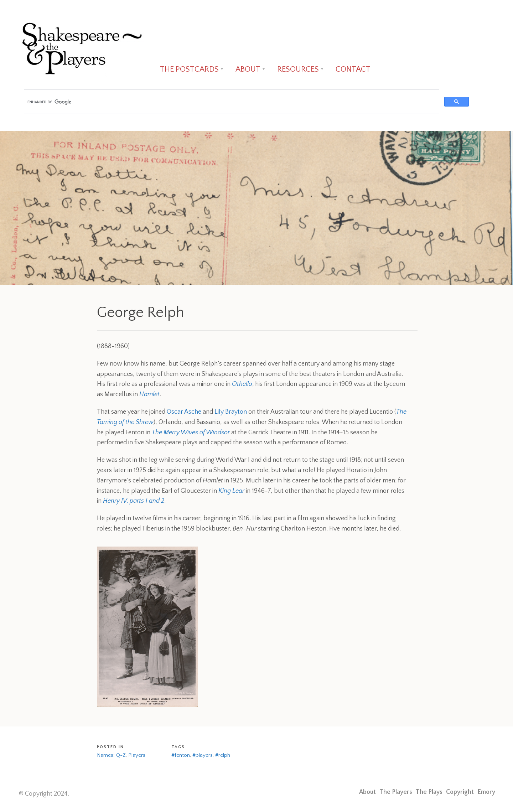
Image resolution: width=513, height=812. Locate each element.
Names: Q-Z (111, 755)
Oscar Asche (184, 412)
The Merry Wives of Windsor (191, 433)
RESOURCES (298, 69)
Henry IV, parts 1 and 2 (134, 501)
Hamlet (149, 394)
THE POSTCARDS (189, 69)
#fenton (181, 755)
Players (137, 755)
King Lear (231, 491)
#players (203, 755)
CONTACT (353, 69)
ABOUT (248, 69)
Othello (242, 384)
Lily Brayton (231, 412)
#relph (223, 755)
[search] (231, 102)
